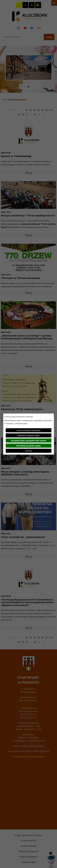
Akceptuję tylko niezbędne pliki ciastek (29, 441)
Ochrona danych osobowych (28, 430)
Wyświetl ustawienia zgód (29, 435)
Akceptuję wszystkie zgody (28, 446)
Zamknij (29, 451)
